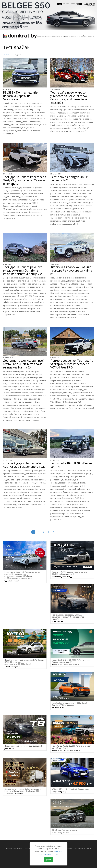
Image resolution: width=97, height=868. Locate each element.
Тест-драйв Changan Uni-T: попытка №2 (69, 179)
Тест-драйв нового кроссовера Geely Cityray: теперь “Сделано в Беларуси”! (25, 180)
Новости (73, 36)
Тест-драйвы (81, 36)
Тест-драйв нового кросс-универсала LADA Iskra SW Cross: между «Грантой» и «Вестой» (69, 98)
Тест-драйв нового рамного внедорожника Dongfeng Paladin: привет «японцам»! (23, 270)
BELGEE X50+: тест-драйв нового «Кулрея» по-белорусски (20, 96)
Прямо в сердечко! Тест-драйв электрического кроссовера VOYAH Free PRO (72, 364)
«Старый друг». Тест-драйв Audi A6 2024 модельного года (24, 465)
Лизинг (58, 36)
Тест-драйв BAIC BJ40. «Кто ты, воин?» (72, 465)
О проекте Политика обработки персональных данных (27, 848)
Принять (49, 860)
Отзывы (89, 36)
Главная (6, 55)
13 (64, 532)
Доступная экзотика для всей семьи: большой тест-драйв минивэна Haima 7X (24, 364)
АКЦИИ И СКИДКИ (49, 36)
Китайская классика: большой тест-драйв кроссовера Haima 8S (72, 270)
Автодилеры (65, 36)
